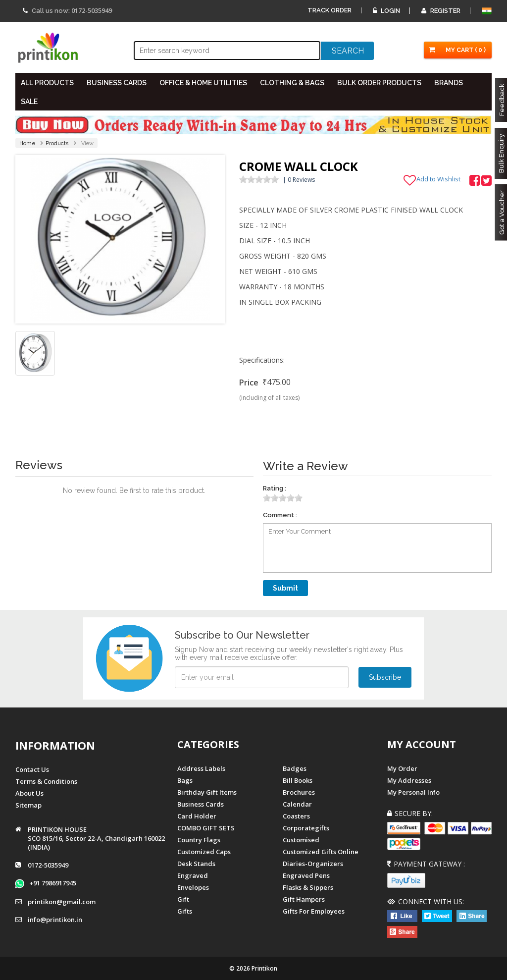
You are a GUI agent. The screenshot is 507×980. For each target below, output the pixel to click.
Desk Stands (196, 864)
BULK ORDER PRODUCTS (379, 83)
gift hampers (304, 899)
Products (57, 143)
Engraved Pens (306, 875)
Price (249, 382)
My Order (402, 768)
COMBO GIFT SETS (206, 828)
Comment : (280, 515)
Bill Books (298, 780)
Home (27, 143)
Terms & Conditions (46, 781)
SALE (29, 102)
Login (386, 11)
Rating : (275, 488)
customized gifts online (321, 852)
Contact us (32, 769)
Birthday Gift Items (207, 792)
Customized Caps (204, 852)
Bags (185, 780)
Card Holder (197, 816)
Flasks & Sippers (308, 887)
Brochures (299, 792)
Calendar (297, 804)
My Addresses (409, 780)
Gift (183, 899)
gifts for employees (314, 911)
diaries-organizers (313, 864)
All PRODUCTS (47, 83)
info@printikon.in (55, 920)
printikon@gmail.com (62, 902)
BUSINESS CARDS (117, 83)
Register (441, 11)
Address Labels (201, 768)
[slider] (259, 179)
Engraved (193, 875)
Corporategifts (306, 828)
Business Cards (201, 804)
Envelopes (193, 887)
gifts (185, 911)
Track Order (330, 10)
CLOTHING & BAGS (292, 83)
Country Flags (199, 840)
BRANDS (449, 83)
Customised (301, 840)
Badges (295, 768)
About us (29, 793)
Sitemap (28, 805)
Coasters (296, 816)
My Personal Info (413, 792)
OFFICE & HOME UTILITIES (203, 83)
